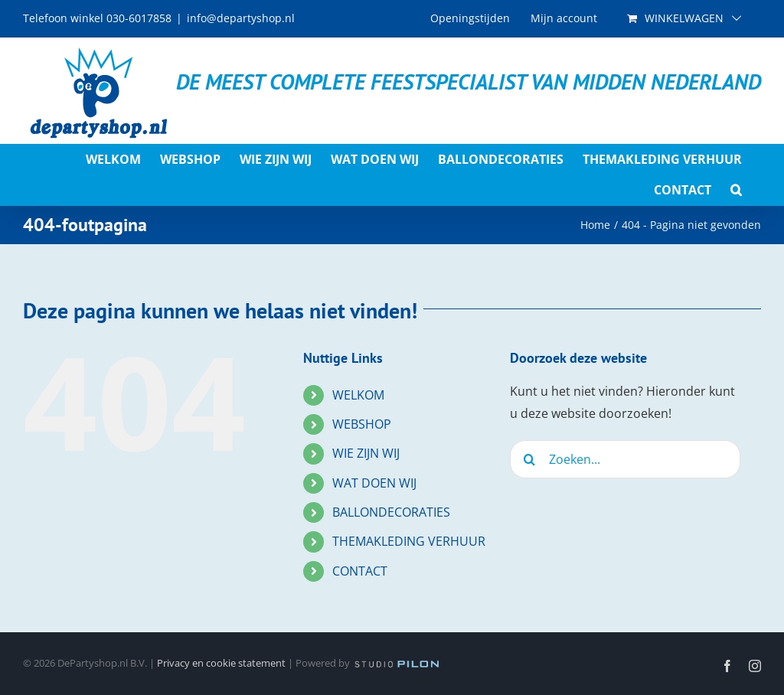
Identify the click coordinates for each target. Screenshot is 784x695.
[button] (736, 190)
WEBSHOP (362, 424)
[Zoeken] (529, 459)
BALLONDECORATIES (391, 512)
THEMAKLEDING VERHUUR (409, 541)
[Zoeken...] (625, 459)
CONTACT (360, 571)
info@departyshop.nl (241, 18)
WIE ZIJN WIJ (366, 453)
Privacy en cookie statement (221, 663)
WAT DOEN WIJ (374, 483)
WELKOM (358, 395)
